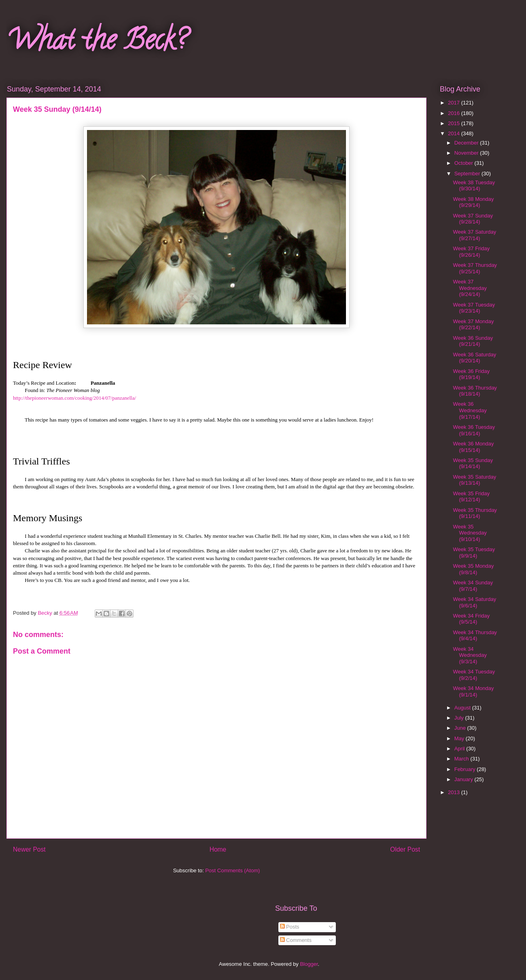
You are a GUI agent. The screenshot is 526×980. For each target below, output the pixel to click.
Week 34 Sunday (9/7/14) (473, 586)
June (461, 728)
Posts (290, 927)
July (460, 718)
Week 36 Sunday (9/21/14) (473, 341)
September (468, 174)
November (467, 153)
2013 (455, 792)
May (460, 738)
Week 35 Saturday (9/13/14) (474, 480)
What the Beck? (97, 43)
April (460, 749)
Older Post (405, 849)
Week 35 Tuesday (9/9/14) (474, 553)
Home (218, 849)
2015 (455, 123)
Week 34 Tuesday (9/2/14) (474, 675)
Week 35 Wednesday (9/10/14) (470, 533)
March (462, 759)
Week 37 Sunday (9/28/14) (473, 219)
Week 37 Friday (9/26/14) (471, 252)
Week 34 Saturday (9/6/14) (474, 602)
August (463, 708)
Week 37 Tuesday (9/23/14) (474, 308)
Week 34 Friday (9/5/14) (471, 619)
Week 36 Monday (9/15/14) (473, 447)
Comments (296, 940)
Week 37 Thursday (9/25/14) (475, 268)
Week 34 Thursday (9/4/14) (475, 636)
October (464, 163)
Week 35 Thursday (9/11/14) (475, 513)
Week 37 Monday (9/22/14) (473, 325)
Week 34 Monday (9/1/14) (473, 691)
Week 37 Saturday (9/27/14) (474, 235)
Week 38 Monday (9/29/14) (473, 202)
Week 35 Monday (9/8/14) (473, 569)
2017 (455, 103)
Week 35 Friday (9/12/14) (471, 497)
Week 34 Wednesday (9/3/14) (470, 655)
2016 (455, 113)
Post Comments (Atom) (232, 870)
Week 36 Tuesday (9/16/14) (474, 430)
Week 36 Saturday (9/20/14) (474, 358)
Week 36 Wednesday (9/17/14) (470, 410)
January (464, 779)
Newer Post (29, 849)
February (466, 769)
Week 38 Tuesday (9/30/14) (474, 186)
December (467, 143)
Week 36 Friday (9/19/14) (471, 374)
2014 (455, 133)
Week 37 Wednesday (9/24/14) (470, 288)
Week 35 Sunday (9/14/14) (473, 463)
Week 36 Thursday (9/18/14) (475, 391)
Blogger (309, 964)
